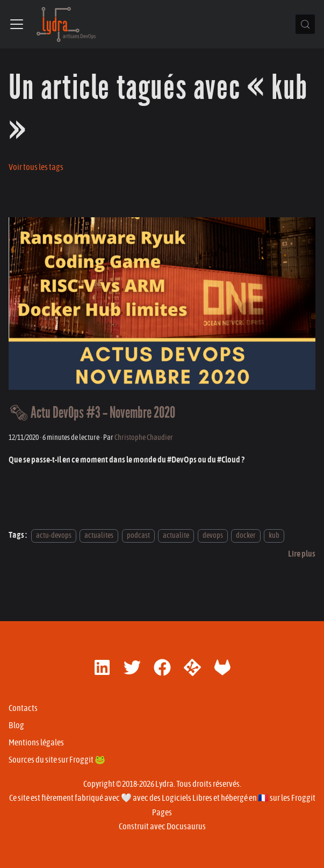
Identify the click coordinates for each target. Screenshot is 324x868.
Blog (16, 725)
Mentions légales (36, 743)
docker (246, 535)
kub (274, 535)
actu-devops (54, 535)
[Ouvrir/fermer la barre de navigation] (17, 24)
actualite (176, 535)
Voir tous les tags (36, 167)
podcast (138, 535)
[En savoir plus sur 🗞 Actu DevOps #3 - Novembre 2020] (302, 554)
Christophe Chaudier (144, 437)
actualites (99, 535)
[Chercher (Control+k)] (305, 24)
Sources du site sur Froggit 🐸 (57, 760)
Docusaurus (186, 827)
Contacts (23, 708)
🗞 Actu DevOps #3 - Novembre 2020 (92, 413)
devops (213, 535)
